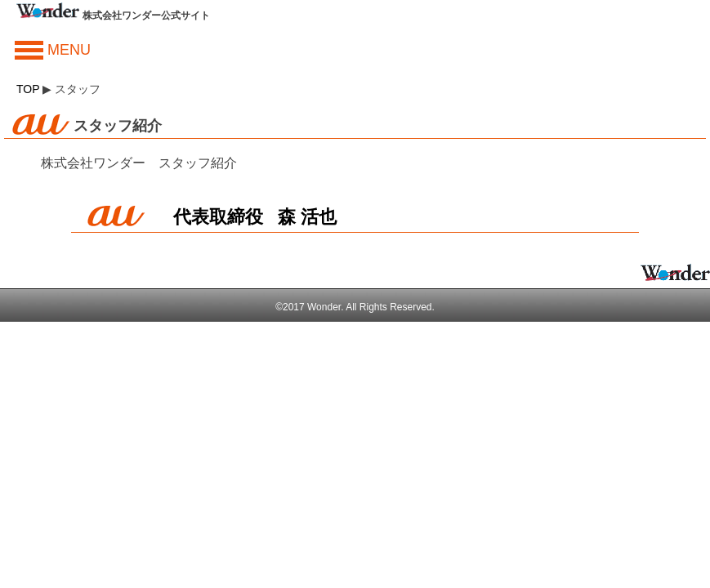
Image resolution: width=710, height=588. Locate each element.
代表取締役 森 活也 (255, 217)
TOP (28, 89)
